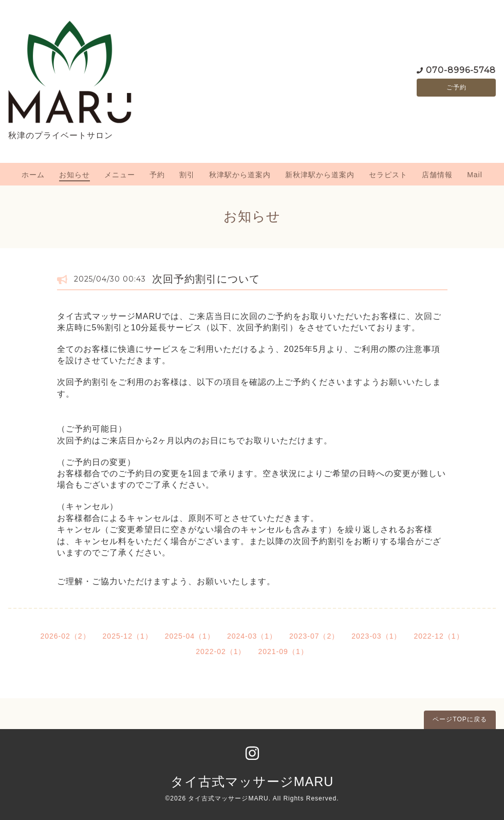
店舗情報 (437, 175)
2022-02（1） (221, 651)
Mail (475, 175)
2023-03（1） (376, 636)
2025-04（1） (190, 636)
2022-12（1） (438, 636)
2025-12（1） (128, 636)
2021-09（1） (283, 651)
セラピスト (388, 175)
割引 (187, 175)
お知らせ (74, 175)
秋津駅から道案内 (240, 175)
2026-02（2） (65, 636)
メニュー (120, 175)
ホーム (33, 175)
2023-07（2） (314, 636)
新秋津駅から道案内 (320, 175)
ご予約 (456, 87)
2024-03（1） (252, 636)
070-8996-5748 (461, 69)
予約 (157, 175)
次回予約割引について (206, 279)
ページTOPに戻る (460, 719)
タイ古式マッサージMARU (252, 781)
